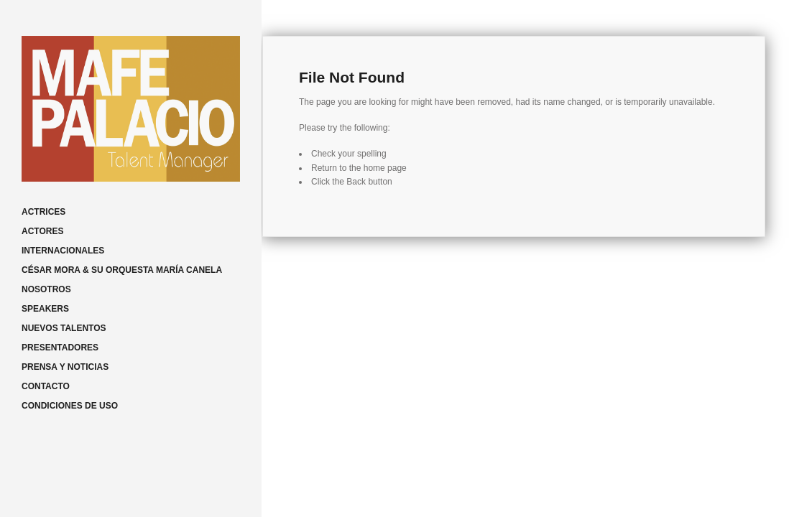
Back (356, 182)
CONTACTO (46, 386)
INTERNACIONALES (63, 251)
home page (385, 168)
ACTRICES (43, 212)
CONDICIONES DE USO (70, 406)
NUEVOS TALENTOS (64, 328)
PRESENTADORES (60, 348)
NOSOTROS (46, 289)
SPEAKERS (45, 309)
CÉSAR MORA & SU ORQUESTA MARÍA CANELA (122, 270)
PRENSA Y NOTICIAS (65, 367)
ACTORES (42, 231)
